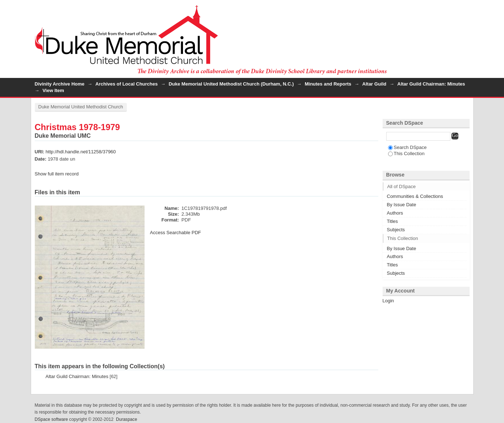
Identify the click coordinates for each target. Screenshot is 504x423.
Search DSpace (407, 147)
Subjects (396, 230)
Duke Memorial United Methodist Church (81, 107)
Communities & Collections (415, 196)
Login (464, 9)
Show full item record (57, 174)
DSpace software (51, 419)
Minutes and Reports (328, 84)
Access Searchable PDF (176, 233)
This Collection (406, 154)
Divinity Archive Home (60, 84)
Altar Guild (374, 84)
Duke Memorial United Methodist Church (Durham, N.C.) (231, 84)
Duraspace (126, 419)
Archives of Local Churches (126, 84)
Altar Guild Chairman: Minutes (431, 84)
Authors (395, 213)
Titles (393, 221)
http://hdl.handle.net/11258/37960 (81, 152)
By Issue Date (402, 205)
